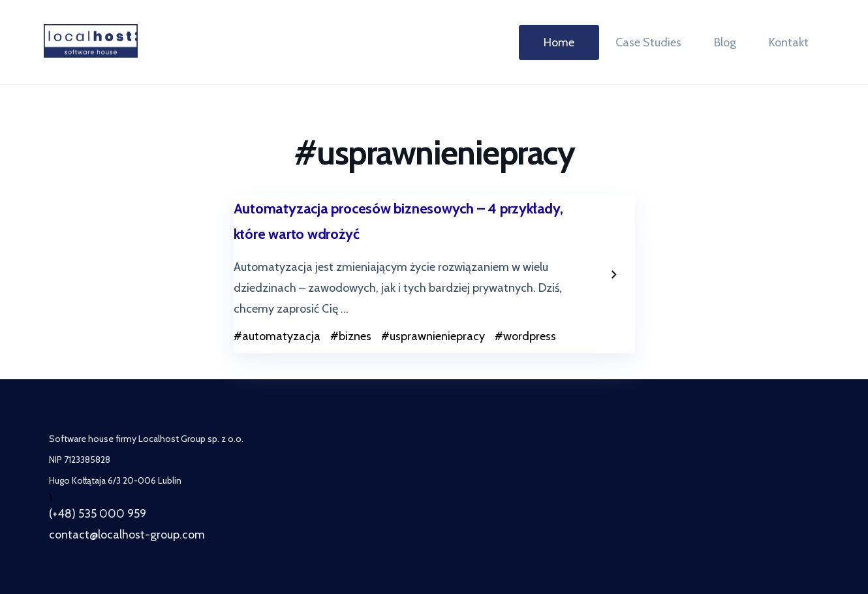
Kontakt (789, 42)
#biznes (351, 336)
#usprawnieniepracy (433, 336)
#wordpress (525, 336)
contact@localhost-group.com (127, 535)
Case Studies (648, 42)
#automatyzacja (277, 336)
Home (559, 42)
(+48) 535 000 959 (98, 514)
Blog (725, 42)
